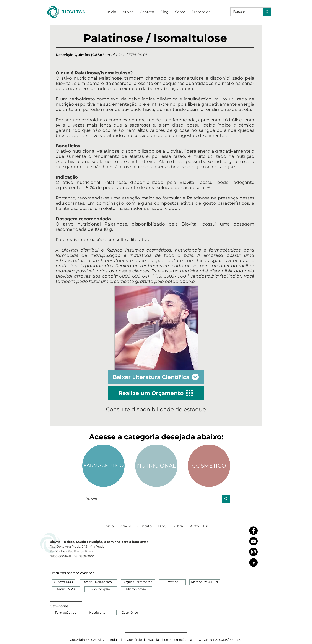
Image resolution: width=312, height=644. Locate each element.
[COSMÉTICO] (209, 466)
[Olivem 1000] (64, 582)
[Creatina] (172, 582)
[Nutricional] (98, 613)
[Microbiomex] (136, 589)
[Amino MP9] (66, 589)
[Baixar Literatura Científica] (156, 377)
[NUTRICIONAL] (156, 466)
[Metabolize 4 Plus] (205, 582)
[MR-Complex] (101, 589)
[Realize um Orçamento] (156, 393)
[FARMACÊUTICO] (103, 466)
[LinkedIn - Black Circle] (253, 562)
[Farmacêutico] (66, 613)
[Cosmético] (130, 613)
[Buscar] (243, 12)
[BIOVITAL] (73, 12)
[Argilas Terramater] (138, 582)
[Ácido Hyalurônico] (98, 582)
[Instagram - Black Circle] (253, 552)
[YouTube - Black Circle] (253, 541)
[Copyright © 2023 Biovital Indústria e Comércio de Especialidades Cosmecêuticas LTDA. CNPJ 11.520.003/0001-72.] (156, 640)
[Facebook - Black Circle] (253, 531)
